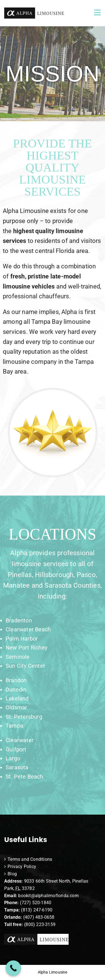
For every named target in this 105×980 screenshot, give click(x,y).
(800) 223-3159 (40, 924)
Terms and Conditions (30, 859)
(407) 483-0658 (39, 917)
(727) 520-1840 (36, 903)
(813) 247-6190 (37, 910)
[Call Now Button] (13, 968)
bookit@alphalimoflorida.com (48, 896)
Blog (12, 874)
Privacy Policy (22, 867)
